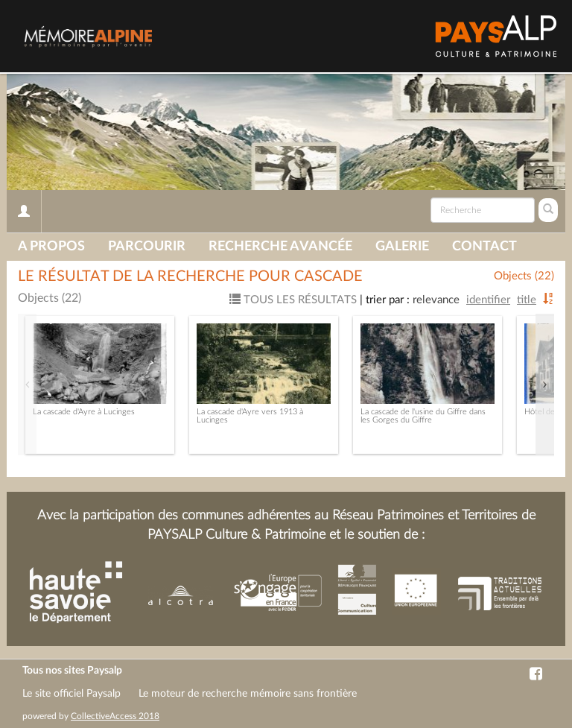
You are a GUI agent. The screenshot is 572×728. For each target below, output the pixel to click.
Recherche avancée (280, 247)
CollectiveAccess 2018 (115, 716)
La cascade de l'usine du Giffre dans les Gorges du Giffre (423, 416)
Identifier (488, 300)
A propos (51, 247)
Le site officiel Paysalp (71, 694)
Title (527, 300)
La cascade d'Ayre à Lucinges (84, 412)
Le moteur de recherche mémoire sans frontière (248, 694)
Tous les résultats (293, 300)
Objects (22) (524, 276)
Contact (484, 247)
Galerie (402, 247)
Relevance (436, 300)
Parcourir (147, 247)
